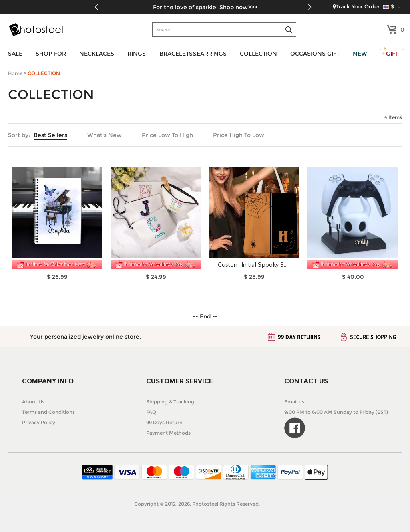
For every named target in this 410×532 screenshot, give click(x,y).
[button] (310, 7)
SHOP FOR (51, 54)
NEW (360, 54)
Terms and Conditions (48, 412)
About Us (33, 402)
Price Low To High (167, 135)
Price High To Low (239, 135)
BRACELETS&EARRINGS (193, 54)
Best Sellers (50, 135)
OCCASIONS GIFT (315, 54)
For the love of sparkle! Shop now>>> (205, 7)
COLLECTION (258, 54)
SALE (15, 54)
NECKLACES (97, 54)
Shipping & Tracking (170, 402)
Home (15, 73)
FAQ (151, 412)
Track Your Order (356, 6)
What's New (105, 135)
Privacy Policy (39, 422)
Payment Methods (168, 433)
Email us (294, 402)
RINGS (137, 54)
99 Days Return (164, 422)
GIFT (392, 54)
